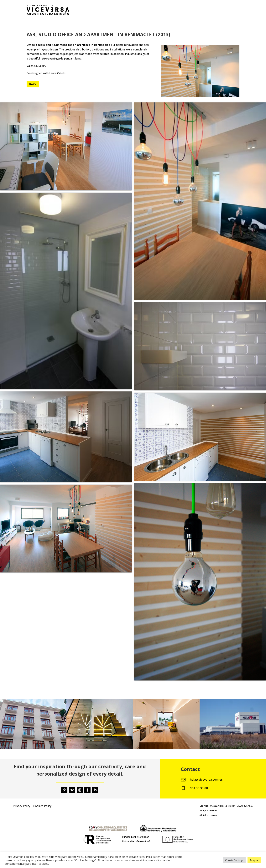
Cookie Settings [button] (234, 860)
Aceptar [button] (254, 860)
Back (33, 84)
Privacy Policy (22, 806)
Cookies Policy (42, 806)
